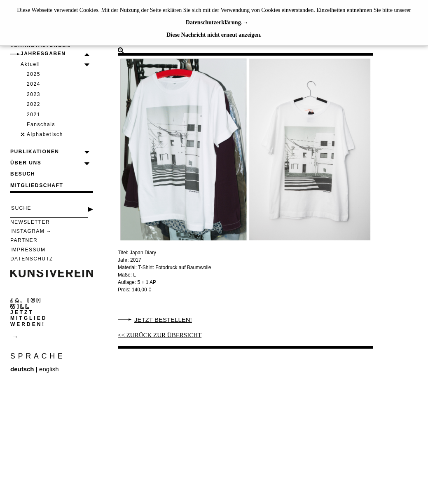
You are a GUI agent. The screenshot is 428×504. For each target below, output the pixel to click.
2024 (34, 84)
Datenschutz (32, 259)
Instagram (27, 231)
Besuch (23, 174)
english (49, 369)
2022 (34, 104)
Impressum (28, 250)
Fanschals (41, 124)
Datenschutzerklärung (213, 22)
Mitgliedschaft (37, 185)
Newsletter (30, 222)
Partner (24, 240)
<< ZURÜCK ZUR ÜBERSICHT (160, 335)
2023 (34, 94)
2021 (34, 115)
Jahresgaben (43, 54)
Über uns (26, 163)
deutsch (22, 369)
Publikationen (35, 152)
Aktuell (30, 64)
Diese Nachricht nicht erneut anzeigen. (214, 35)
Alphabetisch (45, 134)
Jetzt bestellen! (163, 320)
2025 (34, 74)
